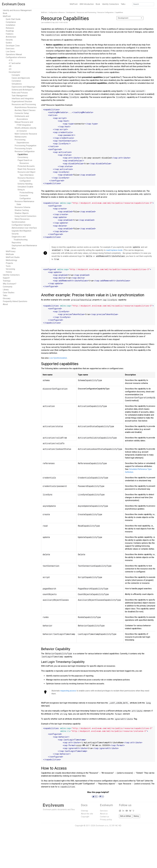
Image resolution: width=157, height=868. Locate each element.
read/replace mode (114, 250)
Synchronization (18, 222)
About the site (87, 814)
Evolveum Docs (14, 4)
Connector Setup (22, 113)
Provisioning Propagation (25, 146)
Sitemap (85, 811)
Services (104, 811)
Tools (8, 266)
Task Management (20, 96)
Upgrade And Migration (21, 231)
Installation (10, 25)
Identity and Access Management (17, 10)
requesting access (68, 691)
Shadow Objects (22, 213)
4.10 (11, 60)
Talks (123, 4)
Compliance (11, 22)
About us (104, 814)
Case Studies (9, 293)
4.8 (10, 66)
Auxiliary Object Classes (25, 110)
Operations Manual (14, 54)
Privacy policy (106, 820)
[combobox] (130, 18)
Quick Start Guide (13, 19)
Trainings (7, 281)
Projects (9, 263)
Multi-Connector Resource (26, 134)
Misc (14, 248)
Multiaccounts (21, 137)
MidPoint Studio (13, 257)
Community (8, 287)
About (5, 304)
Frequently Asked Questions (15, 301)
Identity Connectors (110, 4)
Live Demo (10, 52)
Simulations (17, 84)
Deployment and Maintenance (24, 246)
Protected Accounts (26, 166)
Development (14, 72)
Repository (16, 243)
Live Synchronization (58, 358)
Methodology (11, 260)
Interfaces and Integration (23, 99)
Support (6, 278)
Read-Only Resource (26, 169)
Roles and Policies (20, 93)
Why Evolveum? (10, 284)
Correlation (16, 81)
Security (9, 40)
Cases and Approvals (21, 78)
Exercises (10, 49)
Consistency (23, 157)
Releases (10, 28)
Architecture (11, 37)
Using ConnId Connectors (25, 216)
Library (6, 290)
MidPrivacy (11, 251)
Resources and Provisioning (24, 104)
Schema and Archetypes (22, 90)
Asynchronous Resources (26, 107)
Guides (9, 43)
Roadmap (10, 31)
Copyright (85, 817)
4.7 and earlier (15, 63)
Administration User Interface (24, 228)
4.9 (10, 69)
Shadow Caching (22, 210)
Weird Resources (22, 219)
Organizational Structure (22, 101)
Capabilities (23, 154)
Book (98, 4)
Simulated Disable (25, 187)
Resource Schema (22, 207)
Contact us (105, 817)
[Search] (143, 4)
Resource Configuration (25, 151)
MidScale (10, 254)
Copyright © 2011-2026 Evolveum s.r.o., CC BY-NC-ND (98, 826)
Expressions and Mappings (23, 87)
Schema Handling (25, 184)
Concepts (16, 75)
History (9, 272)
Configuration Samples (21, 225)
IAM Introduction (87, 4)
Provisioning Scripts (23, 149)
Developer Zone (13, 46)
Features (10, 34)
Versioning (10, 269)
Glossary (7, 298)
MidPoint (74, 4)
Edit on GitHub (125, 816)
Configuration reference (16, 57)
